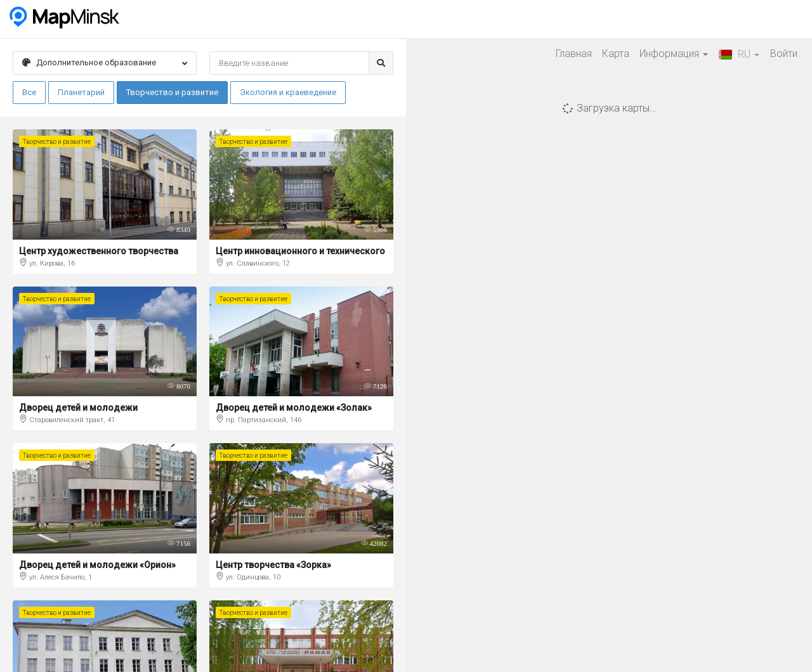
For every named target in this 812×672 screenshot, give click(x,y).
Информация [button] (674, 54)
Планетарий (81, 92)
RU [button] (739, 54)
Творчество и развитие (172, 92)
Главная (574, 54)
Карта (616, 54)
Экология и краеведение (288, 92)
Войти (784, 54)
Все (29, 92)
